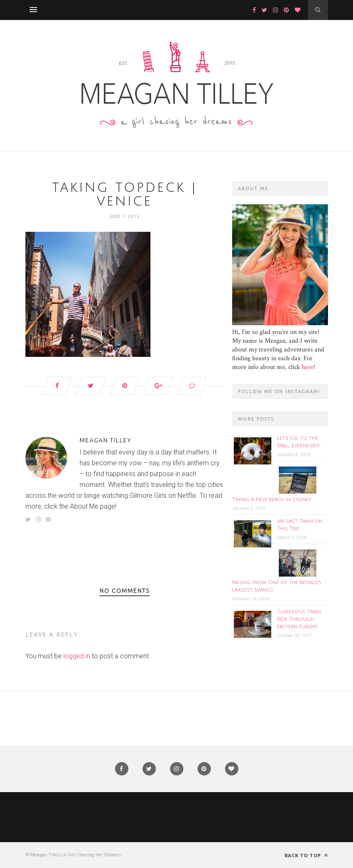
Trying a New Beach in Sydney (272, 500)
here (308, 367)
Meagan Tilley (105, 440)
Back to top (306, 855)
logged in (77, 656)
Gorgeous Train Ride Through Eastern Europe (299, 619)
